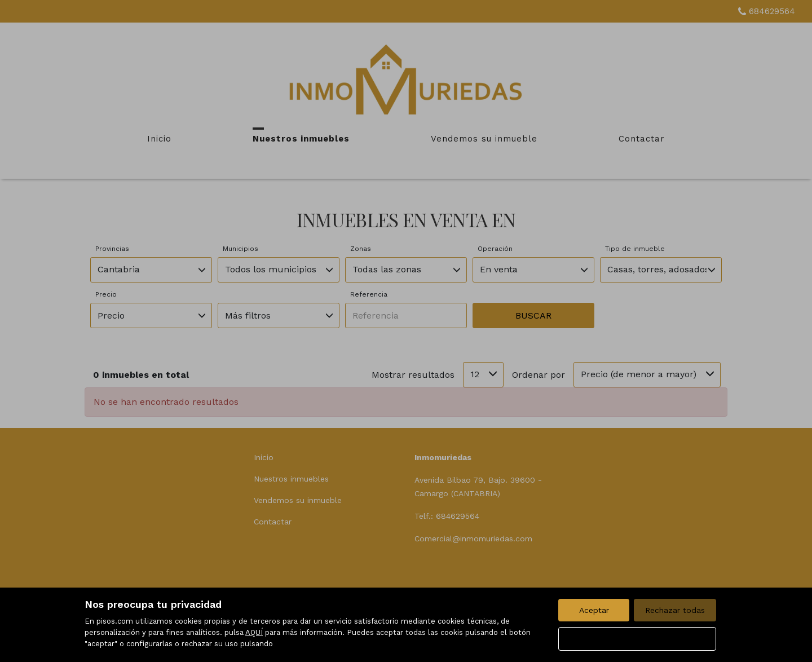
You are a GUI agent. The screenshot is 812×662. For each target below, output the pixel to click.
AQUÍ (254, 632)
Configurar (637, 639)
